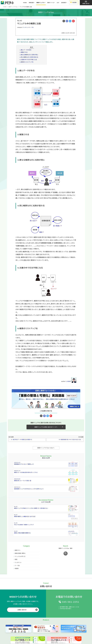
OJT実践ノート (51, 625)
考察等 (17, 537)
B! (70, 21)
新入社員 (63, 632)
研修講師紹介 (25, 632)
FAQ (75, 627)
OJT (58, 3)
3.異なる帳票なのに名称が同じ (29, 55)
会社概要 (12, 624)
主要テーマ (64, 622)
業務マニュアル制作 (40, 623)
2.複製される (24, 52)
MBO (62, 629)
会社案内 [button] (64, 3)
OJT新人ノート (51, 627)
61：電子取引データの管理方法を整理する (23, 440)
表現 (16, 528)
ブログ (76, 631)
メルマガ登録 (14, 627)
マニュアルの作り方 (20, 525)
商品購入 (74, 3)
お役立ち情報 (78, 622)
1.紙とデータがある (25, 50)
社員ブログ (76, 634)
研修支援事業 (26, 622)
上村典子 (71, 381)
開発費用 (37, 634)
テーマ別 (32, 27)
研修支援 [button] (31, 3)
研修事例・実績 (25, 629)
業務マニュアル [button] (40, 3)
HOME (25, 3)
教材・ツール (51, 622)
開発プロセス (37, 629)
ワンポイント (26, 27)
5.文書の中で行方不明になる (28, 60)
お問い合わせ (86, 2)
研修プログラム (25, 625)
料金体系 (24, 627)
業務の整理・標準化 (20, 522)
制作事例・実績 (38, 631)
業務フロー (18, 519)
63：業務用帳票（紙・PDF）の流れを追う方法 (69, 440)
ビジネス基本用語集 (78, 625)
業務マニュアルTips (13, 7)
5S (61, 627)
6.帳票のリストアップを (26, 62)
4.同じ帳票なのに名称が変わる (29, 57)
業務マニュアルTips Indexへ (46, 448)
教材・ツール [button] (51, 3)
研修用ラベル (51, 633)
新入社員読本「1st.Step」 (51, 630)
